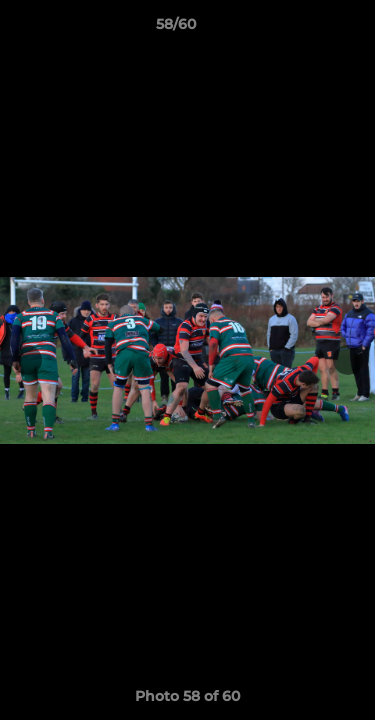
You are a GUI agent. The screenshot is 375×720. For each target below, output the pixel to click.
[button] (303, 29)
